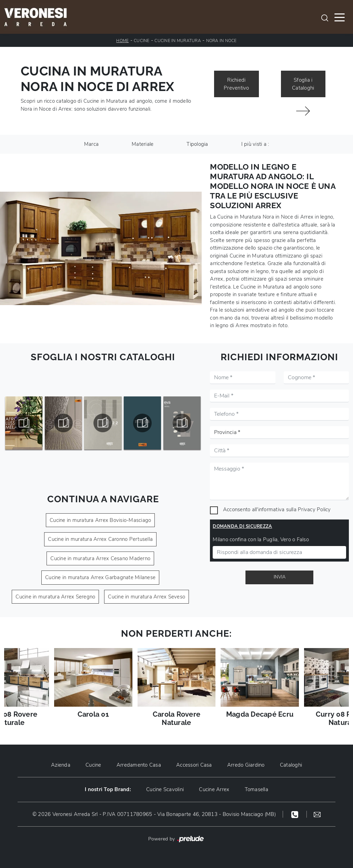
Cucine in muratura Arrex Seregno (55, 597)
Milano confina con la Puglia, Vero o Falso (261, 539)
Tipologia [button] (197, 144)
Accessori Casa (194, 765)
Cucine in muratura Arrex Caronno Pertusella (100, 539)
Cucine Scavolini (165, 789)
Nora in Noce (221, 41)
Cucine (142, 41)
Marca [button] (91, 144)
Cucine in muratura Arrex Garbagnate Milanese (100, 577)
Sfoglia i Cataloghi (303, 84)
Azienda (61, 765)
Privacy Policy (314, 509)
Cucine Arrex (214, 789)
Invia (280, 577)
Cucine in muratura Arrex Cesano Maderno (100, 558)
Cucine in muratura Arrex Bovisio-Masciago (100, 520)
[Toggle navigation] (340, 17)
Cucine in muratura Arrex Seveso (147, 597)
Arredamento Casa (139, 765)
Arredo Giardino (246, 765)
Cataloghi (291, 765)
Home (122, 41)
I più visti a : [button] (255, 144)
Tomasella (256, 789)
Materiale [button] (143, 144)
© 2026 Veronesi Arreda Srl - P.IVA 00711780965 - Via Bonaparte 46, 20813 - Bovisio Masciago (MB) (154, 814)
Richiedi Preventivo (236, 84)
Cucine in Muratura (178, 41)
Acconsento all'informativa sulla (277, 509)
